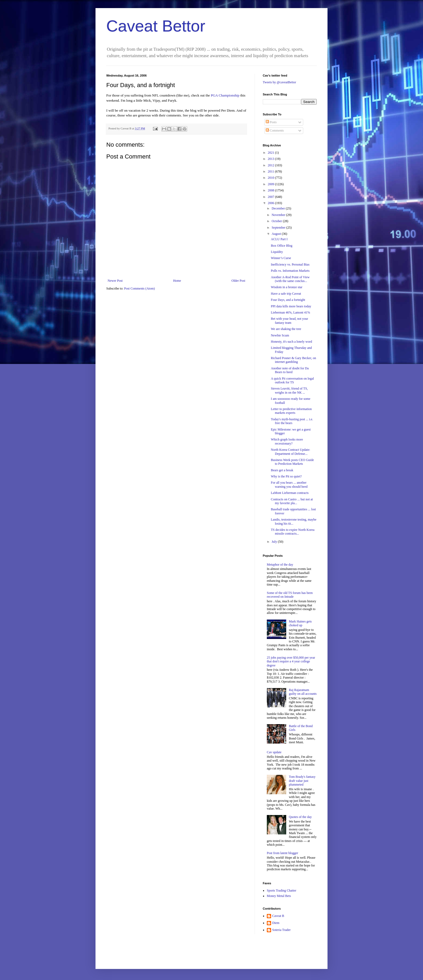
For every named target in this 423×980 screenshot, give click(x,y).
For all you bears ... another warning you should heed (289, 484)
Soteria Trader (281, 930)
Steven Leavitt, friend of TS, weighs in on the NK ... (289, 390)
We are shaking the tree (286, 329)
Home (177, 281)
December (279, 208)
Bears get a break (282, 470)
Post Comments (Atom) (139, 288)
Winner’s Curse (281, 258)
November (279, 215)
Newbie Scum (280, 335)
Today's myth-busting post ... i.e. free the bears (292, 421)
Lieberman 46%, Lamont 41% (290, 312)
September (279, 228)
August (277, 234)
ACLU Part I (279, 239)
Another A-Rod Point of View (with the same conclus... (290, 279)
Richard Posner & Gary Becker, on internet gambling (293, 360)
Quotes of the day (300, 817)
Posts (271, 122)
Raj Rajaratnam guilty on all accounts (303, 692)
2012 (272, 165)
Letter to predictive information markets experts (291, 411)
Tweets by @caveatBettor (279, 82)
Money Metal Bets (279, 896)
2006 (272, 203)
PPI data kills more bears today (291, 306)
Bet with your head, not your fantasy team (289, 321)
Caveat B (278, 916)
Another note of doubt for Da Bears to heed (290, 370)
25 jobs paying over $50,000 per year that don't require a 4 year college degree (291, 661)
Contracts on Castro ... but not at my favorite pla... (292, 501)
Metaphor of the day (280, 565)
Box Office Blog (282, 246)
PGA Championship (225, 95)
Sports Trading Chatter (282, 890)
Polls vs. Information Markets (290, 271)
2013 (272, 159)
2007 (272, 197)
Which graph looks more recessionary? (287, 441)
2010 (272, 178)
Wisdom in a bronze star (287, 287)
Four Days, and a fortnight (288, 300)
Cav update (274, 752)
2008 (272, 190)
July (275, 542)
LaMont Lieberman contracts (290, 493)
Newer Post (115, 281)
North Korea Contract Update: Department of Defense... (291, 452)
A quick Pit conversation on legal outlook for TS (292, 380)
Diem (276, 923)
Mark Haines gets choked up (300, 623)
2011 (272, 171)
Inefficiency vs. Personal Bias (290, 264)
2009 (272, 184)
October (277, 221)
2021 (272, 153)
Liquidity (277, 252)
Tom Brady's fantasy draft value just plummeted (302, 781)
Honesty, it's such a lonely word (291, 342)
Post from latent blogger (282, 853)
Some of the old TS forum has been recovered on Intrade (290, 595)
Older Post (238, 281)
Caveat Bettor (156, 26)
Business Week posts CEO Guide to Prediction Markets (292, 462)
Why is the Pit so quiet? (286, 476)
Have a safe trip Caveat (286, 294)
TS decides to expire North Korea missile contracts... (293, 532)
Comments (275, 130)
